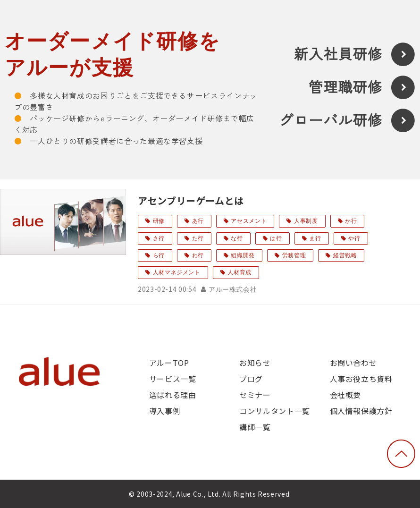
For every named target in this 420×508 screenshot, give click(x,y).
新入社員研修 (338, 55)
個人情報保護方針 (361, 411)
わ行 (198, 255)
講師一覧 (255, 427)
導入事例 (165, 411)
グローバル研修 (331, 121)
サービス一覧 (173, 379)
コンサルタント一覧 (275, 411)
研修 (159, 221)
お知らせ (255, 363)
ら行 (159, 255)
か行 (351, 221)
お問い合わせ (353, 363)
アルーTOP (169, 363)
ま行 (315, 238)
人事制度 (306, 221)
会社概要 (346, 395)
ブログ (251, 379)
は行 (276, 238)
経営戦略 (345, 255)
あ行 (198, 221)
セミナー (255, 395)
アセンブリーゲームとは (191, 200)
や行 (354, 238)
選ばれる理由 (173, 395)
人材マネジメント (177, 272)
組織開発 (243, 255)
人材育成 (239, 272)
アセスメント (249, 221)
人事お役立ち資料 (361, 379)
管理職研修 (345, 88)
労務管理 (294, 255)
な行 (237, 238)
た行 (198, 238)
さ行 (159, 238)
